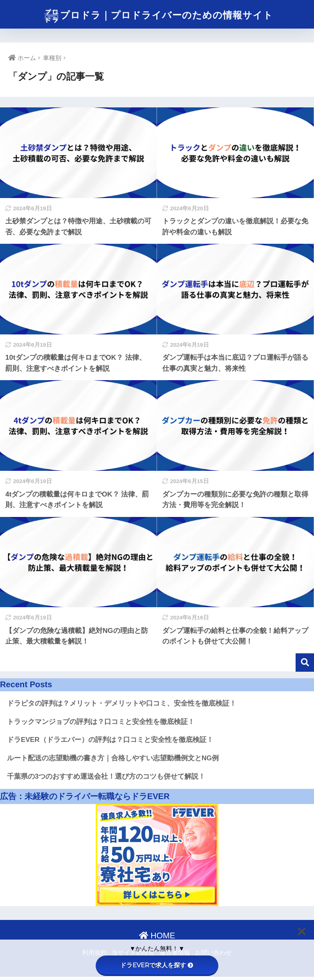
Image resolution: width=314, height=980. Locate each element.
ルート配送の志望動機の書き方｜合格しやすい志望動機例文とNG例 (113, 758)
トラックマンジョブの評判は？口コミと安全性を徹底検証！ (101, 722)
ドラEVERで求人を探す (157, 965)
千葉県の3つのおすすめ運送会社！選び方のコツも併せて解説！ (106, 776)
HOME (157, 935)
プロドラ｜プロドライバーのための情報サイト (158, 16)
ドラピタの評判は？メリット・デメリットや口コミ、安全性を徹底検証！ (122, 703)
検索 (305, 663)
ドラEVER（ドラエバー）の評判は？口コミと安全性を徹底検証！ (110, 740)
